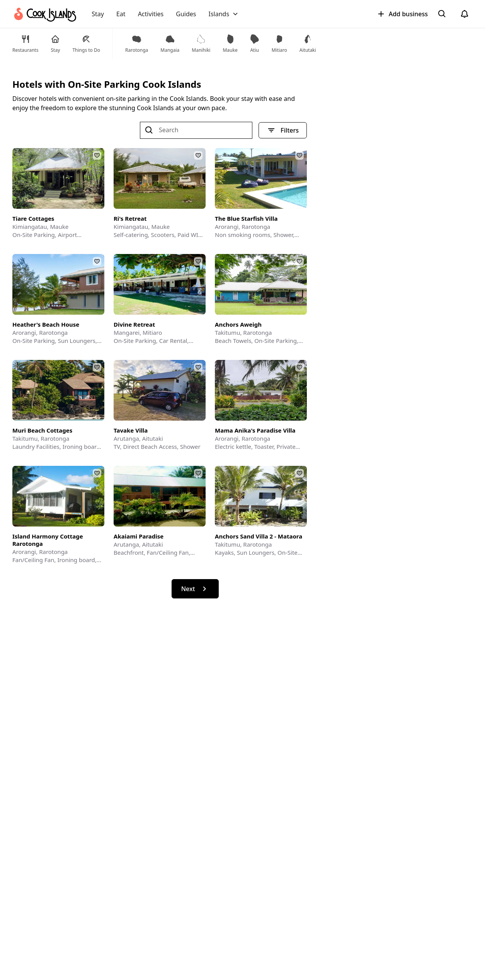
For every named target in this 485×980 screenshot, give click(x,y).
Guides (186, 14)
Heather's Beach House (46, 325)
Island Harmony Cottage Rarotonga (48, 540)
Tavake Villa (131, 430)
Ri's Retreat (130, 219)
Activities (151, 14)
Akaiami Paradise (139, 536)
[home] (44, 14)
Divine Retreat (134, 325)
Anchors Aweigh (238, 325)
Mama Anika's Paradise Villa (255, 430)
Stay (98, 14)
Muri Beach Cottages (42, 430)
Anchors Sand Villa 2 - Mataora (259, 536)
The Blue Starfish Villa (246, 219)
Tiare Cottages (33, 219)
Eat (121, 14)
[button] (223, 14)
